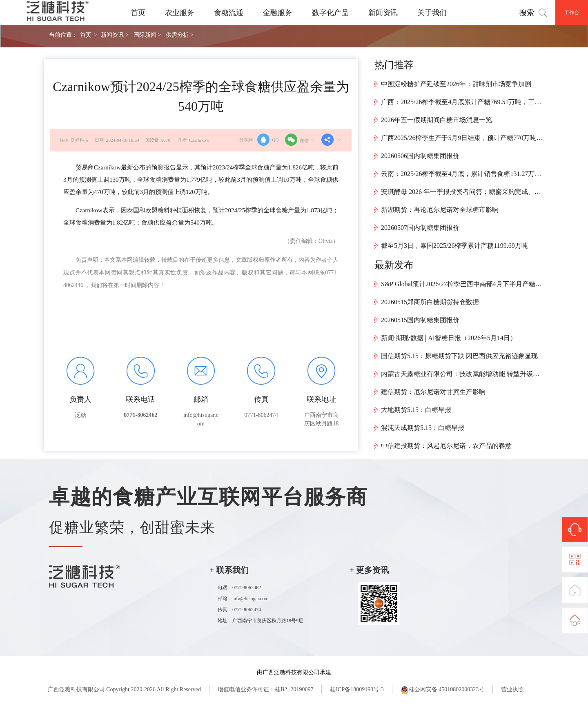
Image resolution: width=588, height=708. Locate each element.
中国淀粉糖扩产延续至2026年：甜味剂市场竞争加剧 (456, 84)
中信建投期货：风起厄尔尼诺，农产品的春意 (446, 446)
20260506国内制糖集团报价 (420, 156)
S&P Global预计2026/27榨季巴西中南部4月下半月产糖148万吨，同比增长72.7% (463, 284)
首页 (138, 13)
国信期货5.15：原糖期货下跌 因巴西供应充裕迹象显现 (459, 356)
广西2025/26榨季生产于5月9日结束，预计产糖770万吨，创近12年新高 (463, 138)
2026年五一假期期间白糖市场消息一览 (437, 120)
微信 (300, 140)
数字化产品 (330, 13)
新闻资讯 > (115, 35)
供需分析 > (179, 35)
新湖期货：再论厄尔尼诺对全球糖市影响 (440, 210)
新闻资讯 (383, 13)
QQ (268, 140)
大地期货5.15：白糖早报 (416, 410)
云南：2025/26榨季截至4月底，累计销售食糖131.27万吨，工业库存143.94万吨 (463, 174)
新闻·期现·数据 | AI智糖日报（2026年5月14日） (449, 338)
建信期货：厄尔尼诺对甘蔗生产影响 (433, 392)
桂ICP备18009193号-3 (357, 689)
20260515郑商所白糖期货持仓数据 (430, 302)
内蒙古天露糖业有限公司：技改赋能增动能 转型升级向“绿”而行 (463, 374)
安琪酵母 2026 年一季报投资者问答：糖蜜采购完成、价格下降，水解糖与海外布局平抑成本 (463, 192)
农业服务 (180, 13)
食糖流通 (229, 13)
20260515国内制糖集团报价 (420, 320)
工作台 (572, 13)
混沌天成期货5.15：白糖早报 (423, 428)
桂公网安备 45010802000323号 (443, 690)
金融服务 (278, 13)
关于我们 (432, 13)
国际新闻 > (147, 35)
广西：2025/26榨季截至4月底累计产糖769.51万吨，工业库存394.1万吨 (463, 102)
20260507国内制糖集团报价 (420, 228)
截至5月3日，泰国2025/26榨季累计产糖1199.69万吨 (454, 246)
